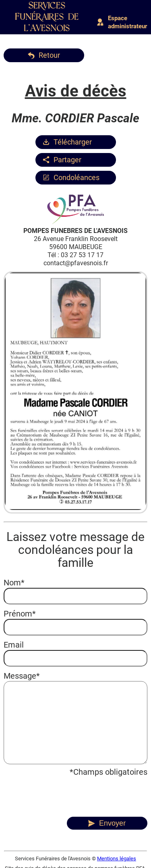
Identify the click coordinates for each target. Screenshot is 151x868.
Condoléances (77, 177)
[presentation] (65, 793)
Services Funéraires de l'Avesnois (47, 17)
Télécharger (73, 142)
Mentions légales (117, 859)
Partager (67, 160)
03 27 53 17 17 (82, 255)
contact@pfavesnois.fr (76, 263)
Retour (49, 55)
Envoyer (112, 823)
